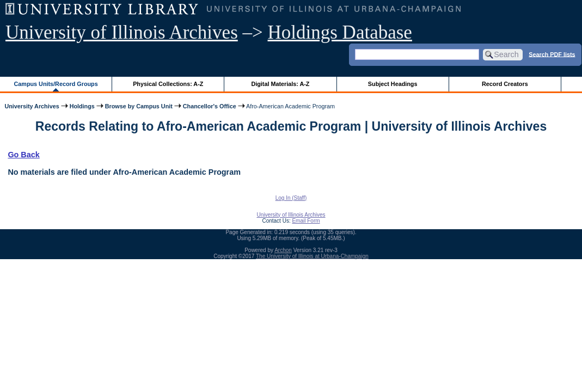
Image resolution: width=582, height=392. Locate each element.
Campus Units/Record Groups (56, 84)
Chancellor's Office (210, 106)
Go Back (23, 155)
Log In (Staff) (291, 198)
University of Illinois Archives (122, 32)
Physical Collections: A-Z (168, 84)
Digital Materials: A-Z (280, 84)
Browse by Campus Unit (139, 106)
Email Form (306, 221)
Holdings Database (340, 32)
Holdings (82, 106)
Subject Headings (393, 84)
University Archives (32, 106)
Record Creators (505, 84)
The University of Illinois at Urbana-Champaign (312, 256)
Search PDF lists (552, 54)
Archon (283, 250)
